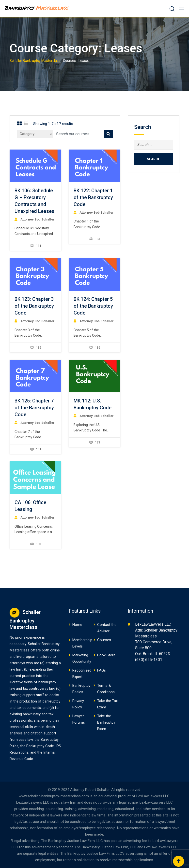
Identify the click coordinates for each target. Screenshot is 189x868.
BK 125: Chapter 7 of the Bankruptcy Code (34, 408)
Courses (104, 640)
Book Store (106, 655)
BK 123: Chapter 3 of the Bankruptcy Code (34, 306)
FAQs (102, 670)
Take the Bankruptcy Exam (106, 722)
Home (77, 625)
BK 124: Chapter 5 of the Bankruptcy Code (93, 306)
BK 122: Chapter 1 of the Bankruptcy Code (93, 197)
